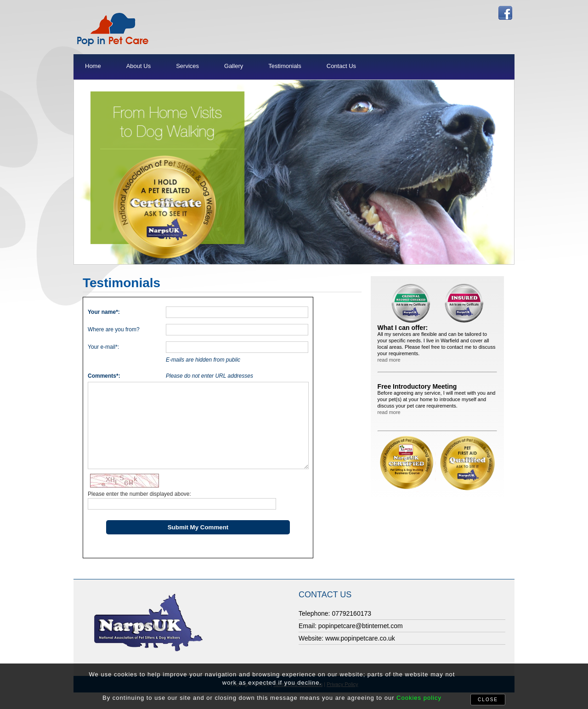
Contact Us (341, 66)
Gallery (234, 66)
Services (187, 66)
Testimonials (285, 66)
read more (389, 360)
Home (93, 66)
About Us (139, 66)
